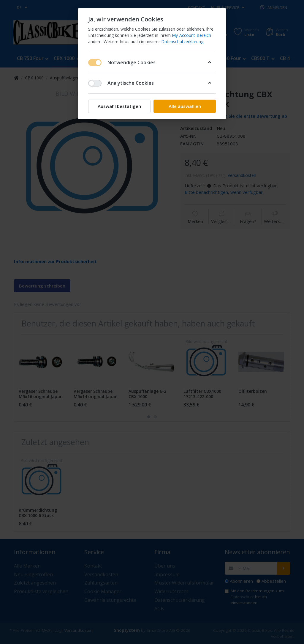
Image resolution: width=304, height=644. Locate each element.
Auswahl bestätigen (119, 106)
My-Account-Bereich (191, 35)
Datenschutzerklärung (182, 41)
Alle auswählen (185, 106)
